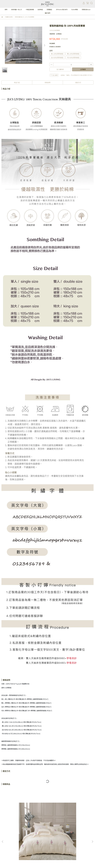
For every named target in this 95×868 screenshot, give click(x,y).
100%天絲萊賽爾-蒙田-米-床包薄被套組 (77, 823)
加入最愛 (54, 75)
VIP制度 (14, 852)
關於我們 (47, 13)
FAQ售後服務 (30, 852)
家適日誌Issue (86, 9)
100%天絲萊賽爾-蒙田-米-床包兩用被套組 (18, 823)
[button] (44, 45)
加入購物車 (60, 69)
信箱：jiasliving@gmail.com (10, 845)
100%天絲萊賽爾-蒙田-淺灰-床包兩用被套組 (47, 823)
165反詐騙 (40, 852)
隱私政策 (21, 852)
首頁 (6, 9)
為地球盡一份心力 (17, 9)
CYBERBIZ (50, 863)
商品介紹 (17, 82)
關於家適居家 (5, 852)
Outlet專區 (75, 9)
